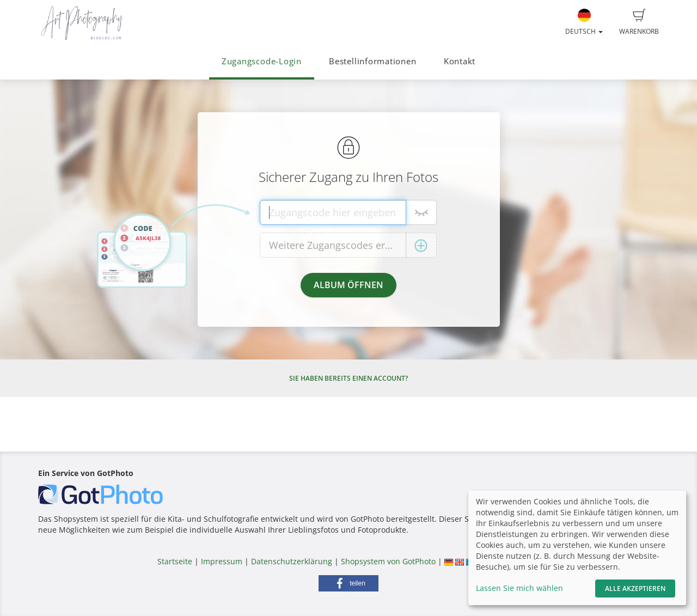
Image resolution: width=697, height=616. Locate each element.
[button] (348, 583)
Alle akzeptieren (635, 588)
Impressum (222, 561)
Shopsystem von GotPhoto (388, 561)
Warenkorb (639, 22)
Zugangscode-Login (262, 61)
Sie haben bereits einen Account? (348, 378)
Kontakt (460, 61)
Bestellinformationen (372, 61)
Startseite (175, 561)
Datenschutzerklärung (292, 561)
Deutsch (584, 22)
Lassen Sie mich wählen (519, 588)
